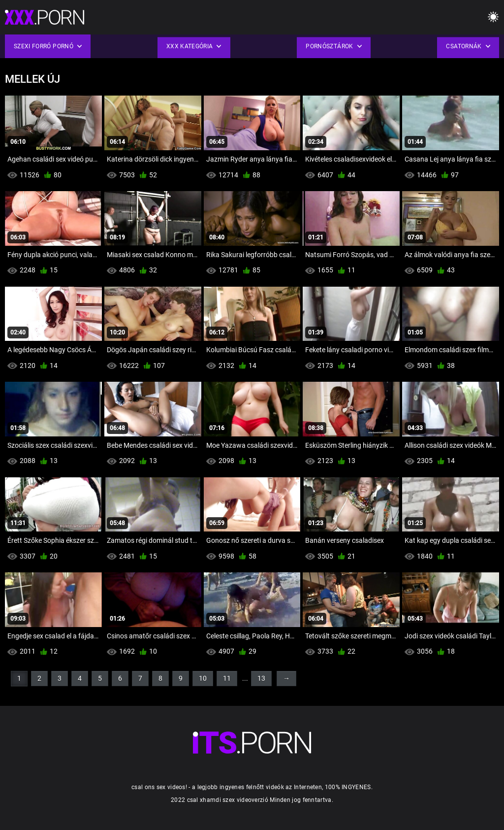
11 (227, 678)
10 (203, 678)
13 (261, 678)
